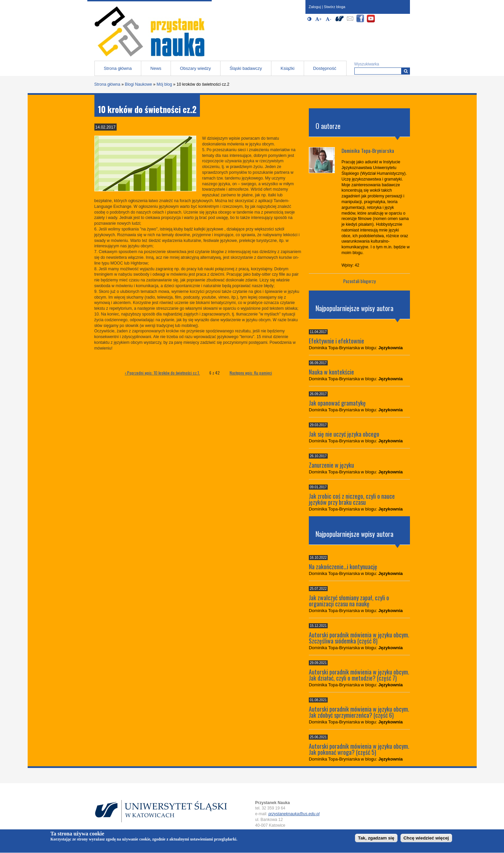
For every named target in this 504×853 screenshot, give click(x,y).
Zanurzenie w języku (331, 465)
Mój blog (164, 84)
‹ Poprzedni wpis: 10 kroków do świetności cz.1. (162, 373)
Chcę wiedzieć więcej (426, 840)
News (156, 68)
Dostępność (325, 68)
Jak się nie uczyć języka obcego (344, 434)
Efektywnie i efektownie (336, 341)
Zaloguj (315, 7)
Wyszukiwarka (367, 64)
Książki (287, 68)
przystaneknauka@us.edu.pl (294, 814)
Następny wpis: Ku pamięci (251, 373)
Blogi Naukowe (138, 84)
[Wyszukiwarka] (406, 71)
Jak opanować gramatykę (337, 403)
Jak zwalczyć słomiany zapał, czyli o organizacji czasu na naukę (349, 601)
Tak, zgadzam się (376, 840)
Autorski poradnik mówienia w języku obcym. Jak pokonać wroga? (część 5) (359, 749)
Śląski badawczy (246, 68)
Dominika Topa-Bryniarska (368, 150)
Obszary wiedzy (196, 68)
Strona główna (118, 68)
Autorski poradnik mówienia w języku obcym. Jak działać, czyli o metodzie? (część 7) (359, 675)
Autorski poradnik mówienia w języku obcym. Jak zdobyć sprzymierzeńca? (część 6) (359, 712)
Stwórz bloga (335, 7)
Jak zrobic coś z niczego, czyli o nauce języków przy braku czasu (352, 499)
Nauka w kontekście (331, 372)
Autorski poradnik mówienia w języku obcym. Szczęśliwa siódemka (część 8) (359, 638)
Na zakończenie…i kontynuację (343, 567)
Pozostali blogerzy (359, 281)
